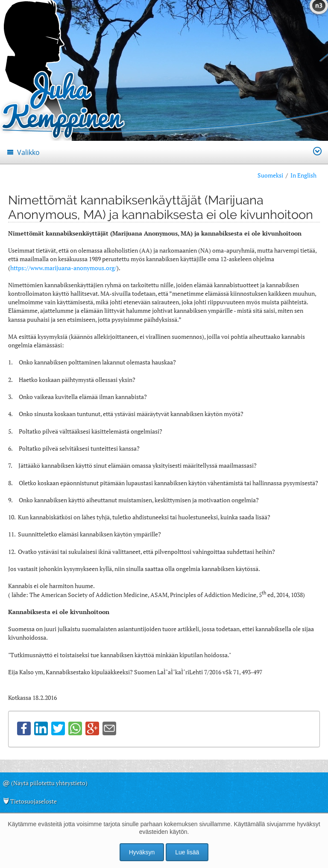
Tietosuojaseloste (34, 801)
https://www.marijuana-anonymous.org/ (63, 268)
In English (303, 175)
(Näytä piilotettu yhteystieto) (49, 783)
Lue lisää (187, 852)
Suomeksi (270, 175)
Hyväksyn (142, 852)
